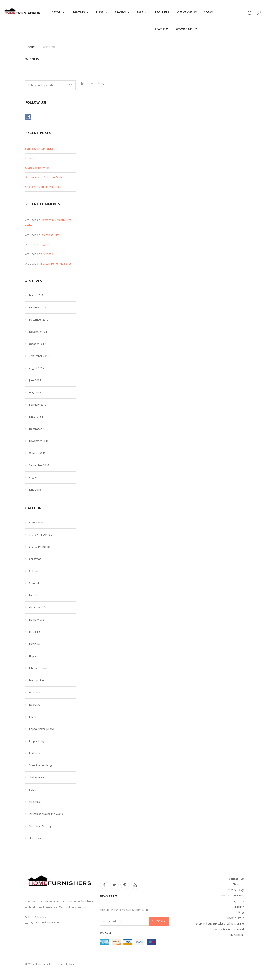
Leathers (161, 29)
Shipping (239, 907)
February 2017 (38, 405)
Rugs (100, 12)
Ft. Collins (35, 632)
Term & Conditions (232, 895)
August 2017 (37, 368)
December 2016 (39, 429)
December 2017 (39, 320)
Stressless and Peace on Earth (44, 177)
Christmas (35, 559)
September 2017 (39, 356)
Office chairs (186, 12)
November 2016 (39, 441)
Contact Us (236, 879)
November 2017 (39, 332)
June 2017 (35, 380)
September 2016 (39, 465)
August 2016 (37, 477)
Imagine (30, 158)
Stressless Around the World (227, 929)
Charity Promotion (40, 547)
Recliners (162, 12)
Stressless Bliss (50, 235)
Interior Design (38, 668)
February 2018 (38, 307)
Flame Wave (36, 620)
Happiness (35, 656)
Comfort (34, 583)
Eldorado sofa (37, 607)
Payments (238, 901)
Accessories (36, 522)
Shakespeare (37, 777)
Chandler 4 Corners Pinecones (43, 187)
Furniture (34, 644)
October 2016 (37, 453)
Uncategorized (38, 838)
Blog (241, 912)
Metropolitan (37, 680)
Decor (56, 12)
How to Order (235, 918)
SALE (140, 12)
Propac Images (38, 741)
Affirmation (48, 254)
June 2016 (35, 490)
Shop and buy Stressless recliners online (220, 923)
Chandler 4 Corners (41, 535)
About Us (238, 884)
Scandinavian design (41, 765)
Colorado (35, 571)
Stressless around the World (46, 814)
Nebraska (35, 705)
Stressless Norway (40, 826)
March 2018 (36, 295)
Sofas (208, 12)
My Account (237, 935)
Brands (120, 12)
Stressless (35, 802)
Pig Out (45, 244)
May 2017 (35, 392)
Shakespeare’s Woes (38, 168)
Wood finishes (187, 29)
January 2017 (37, 417)
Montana (34, 692)
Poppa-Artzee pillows (42, 729)
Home (30, 47)
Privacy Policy (236, 890)
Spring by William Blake (39, 149)
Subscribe (159, 921)
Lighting (78, 12)
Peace (33, 717)
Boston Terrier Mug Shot (56, 263)
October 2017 (37, 344)
